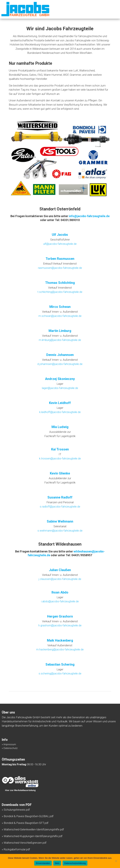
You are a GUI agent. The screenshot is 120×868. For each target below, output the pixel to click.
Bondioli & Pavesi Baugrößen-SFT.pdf (26, 823)
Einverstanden (43, 863)
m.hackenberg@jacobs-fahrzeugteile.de (60, 649)
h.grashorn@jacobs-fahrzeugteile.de (60, 625)
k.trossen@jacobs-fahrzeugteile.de (60, 458)
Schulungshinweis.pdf (17, 810)
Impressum (10, 744)
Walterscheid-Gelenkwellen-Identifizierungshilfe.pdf (34, 829)
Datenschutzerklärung (75, 863)
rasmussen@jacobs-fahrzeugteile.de (60, 268)
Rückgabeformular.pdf (17, 849)
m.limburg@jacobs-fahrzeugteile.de (60, 340)
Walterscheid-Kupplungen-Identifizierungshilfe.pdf (33, 836)
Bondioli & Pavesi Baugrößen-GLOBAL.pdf (29, 816)
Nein (57, 863)
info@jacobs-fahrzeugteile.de (89, 216)
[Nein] (116, 861)
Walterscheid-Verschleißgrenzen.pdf (25, 843)
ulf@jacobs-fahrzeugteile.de (60, 244)
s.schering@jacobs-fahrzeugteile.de (60, 673)
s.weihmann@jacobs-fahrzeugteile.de (60, 531)
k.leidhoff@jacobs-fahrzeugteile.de (60, 412)
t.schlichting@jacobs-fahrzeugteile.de (60, 292)
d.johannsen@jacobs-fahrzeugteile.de (60, 364)
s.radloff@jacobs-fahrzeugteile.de (60, 507)
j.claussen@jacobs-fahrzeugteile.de (60, 579)
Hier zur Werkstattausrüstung (20, 790)
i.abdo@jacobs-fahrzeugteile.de (60, 601)
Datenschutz (11, 748)
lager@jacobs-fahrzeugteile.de (60, 388)
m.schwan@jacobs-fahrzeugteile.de (60, 316)
